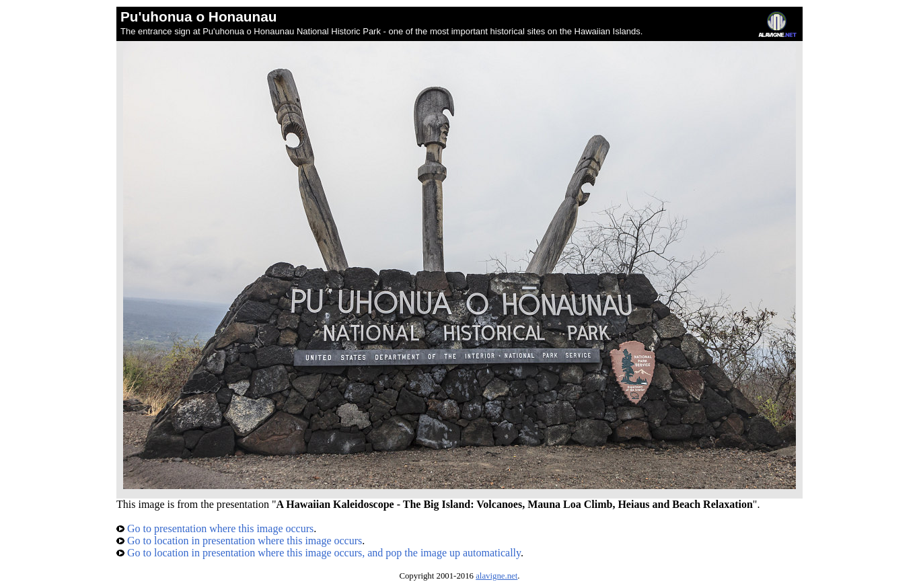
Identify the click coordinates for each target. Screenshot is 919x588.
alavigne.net (497, 576)
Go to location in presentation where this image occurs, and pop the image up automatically (319, 553)
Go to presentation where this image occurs (215, 528)
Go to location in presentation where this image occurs (239, 541)
